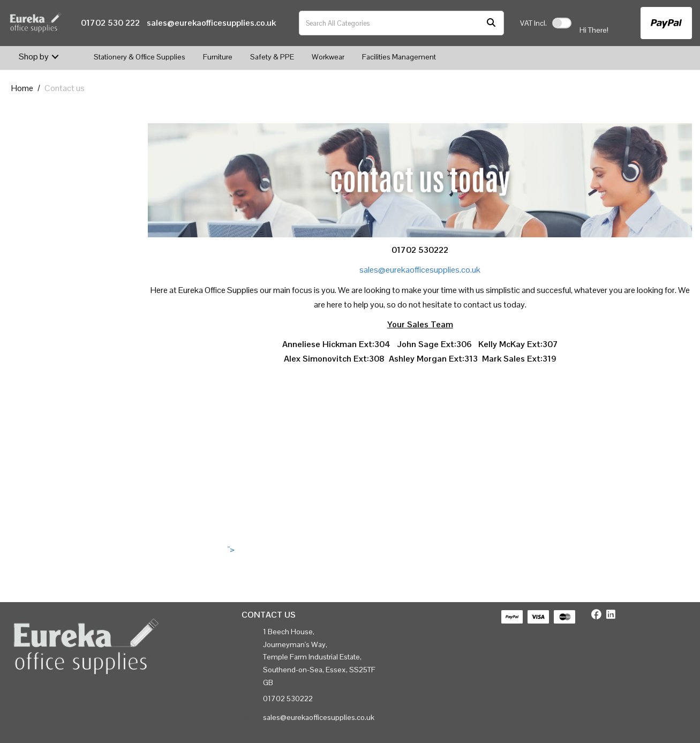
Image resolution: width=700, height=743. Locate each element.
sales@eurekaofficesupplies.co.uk (211, 23)
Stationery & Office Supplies (140, 57)
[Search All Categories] (401, 23)
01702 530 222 (110, 23)
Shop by (34, 57)
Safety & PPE (272, 57)
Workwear (328, 57)
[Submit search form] (491, 23)
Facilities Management (399, 57)
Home (22, 88)
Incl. (533, 23)
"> (420, 549)
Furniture (218, 57)
